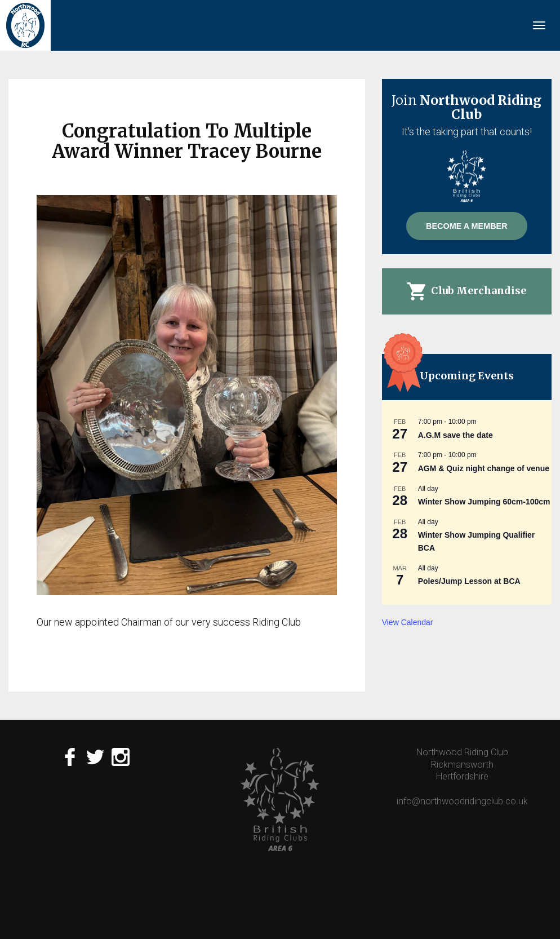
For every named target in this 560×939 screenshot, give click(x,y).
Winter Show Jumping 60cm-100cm (484, 502)
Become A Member (466, 226)
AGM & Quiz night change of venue (484, 468)
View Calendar (408, 622)
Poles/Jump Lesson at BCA (469, 581)
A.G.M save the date (455, 435)
